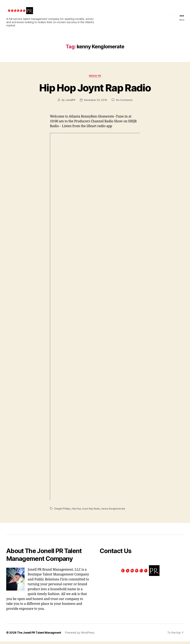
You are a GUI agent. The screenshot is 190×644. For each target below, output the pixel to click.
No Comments (124, 103)
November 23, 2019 (96, 103)
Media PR (95, 78)
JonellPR (70, 103)
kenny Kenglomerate (113, 511)
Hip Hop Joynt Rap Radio (95, 90)
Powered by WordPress (80, 635)
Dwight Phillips (63, 511)
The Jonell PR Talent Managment (39, 635)
